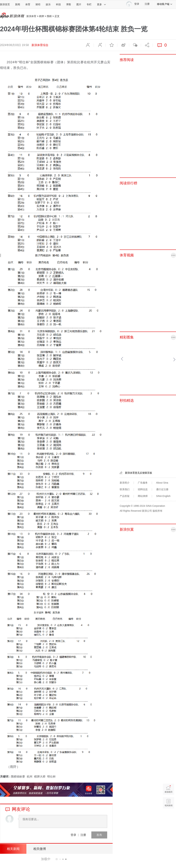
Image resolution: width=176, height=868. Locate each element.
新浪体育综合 (40, 45)
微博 (123, 45)
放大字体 (100, 45)
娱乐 (48, 4)
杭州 (30, 777)
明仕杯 (51, 777)
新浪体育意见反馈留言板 (139, 473)
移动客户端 (165, 4)
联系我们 (125, 489)
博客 (69, 4)
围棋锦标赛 (18, 777)
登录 (73, 835)
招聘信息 (143, 489)
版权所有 (158, 511)
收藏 (111, 45)
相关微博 (40, 849)
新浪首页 (5, 4)
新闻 (18, 4)
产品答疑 (125, 496)
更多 (102, 4)
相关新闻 (13, 849)
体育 (28, 4)
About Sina (162, 483)
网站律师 (143, 496)
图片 (79, 4)
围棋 (49, 16)
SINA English (163, 496)
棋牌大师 (40, 777)
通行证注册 (162, 489)
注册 (147, 4)
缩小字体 (88, 45)
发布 (99, 835)
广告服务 (143, 483)
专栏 (89, 4)
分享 (147, 45)
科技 (58, 4)
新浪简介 (125, 483)
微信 (135, 45)
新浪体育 (31, 16)
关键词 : (5, 777)
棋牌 (42, 16)
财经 (38, 4)
